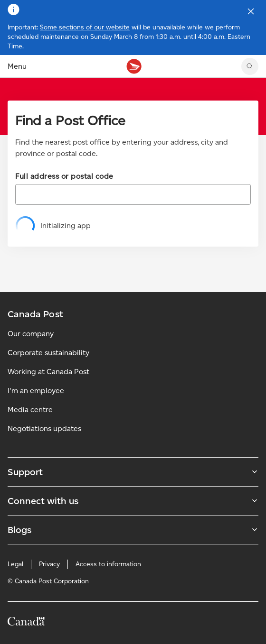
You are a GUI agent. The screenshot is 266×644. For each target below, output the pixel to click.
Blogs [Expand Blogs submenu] (133, 530)
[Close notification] (251, 11)
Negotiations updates (44, 428)
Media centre (30, 409)
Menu (17, 66)
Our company (31, 334)
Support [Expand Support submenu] (133, 472)
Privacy (49, 564)
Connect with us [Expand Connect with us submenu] (133, 501)
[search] (250, 66)
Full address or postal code (64, 176)
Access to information (108, 564)
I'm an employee (36, 391)
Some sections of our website (85, 27)
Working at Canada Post (48, 372)
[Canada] (26, 623)
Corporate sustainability (48, 353)
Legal (15, 564)
